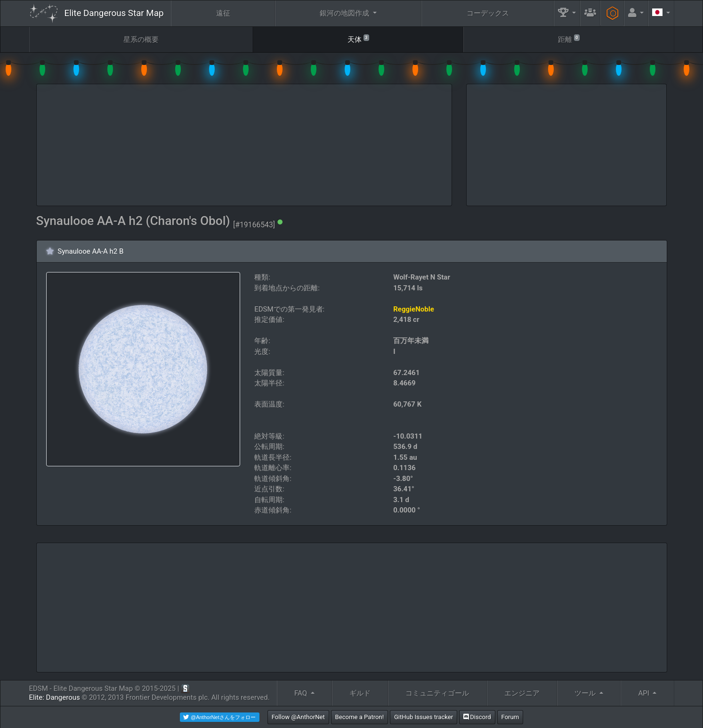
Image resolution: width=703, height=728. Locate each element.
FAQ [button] (302, 693)
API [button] (644, 693)
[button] (567, 13)
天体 (358, 39)
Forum (510, 717)
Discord (477, 717)
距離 (569, 39)
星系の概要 (141, 40)
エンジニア (522, 693)
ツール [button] (586, 693)
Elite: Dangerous (55, 697)
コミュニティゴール (437, 693)
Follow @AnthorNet (298, 717)
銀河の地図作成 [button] (345, 13)
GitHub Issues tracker (424, 717)
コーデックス (488, 13)
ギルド (360, 693)
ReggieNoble (413, 309)
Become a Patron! (360, 717)
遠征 (223, 13)
